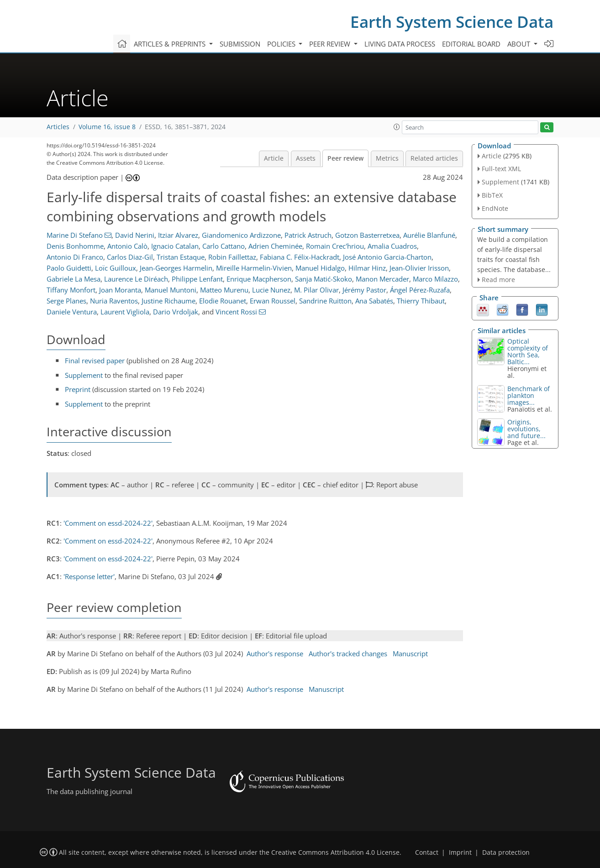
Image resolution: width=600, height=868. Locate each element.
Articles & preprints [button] (171, 44)
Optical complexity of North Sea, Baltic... (528, 351)
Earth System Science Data (452, 22)
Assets (306, 158)
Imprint (460, 852)
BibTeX (492, 195)
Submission (240, 44)
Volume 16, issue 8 (107, 127)
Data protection (506, 852)
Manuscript (410, 654)
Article (274, 158)
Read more (498, 280)
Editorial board (471, 44)
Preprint (78, 389)
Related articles (434, 158)
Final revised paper (95, 361)
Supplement (84, 375)
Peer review (345, 158)
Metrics (387, 158)
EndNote (495, 208)
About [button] (520, 44)
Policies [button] (282, 44)
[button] (397, 127)
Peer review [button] (331, 44)
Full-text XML (501, 169)
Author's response (275, 654)
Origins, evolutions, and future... (526, 429)
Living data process (400, 44)
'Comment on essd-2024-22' (108, 523)
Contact (427, 852)
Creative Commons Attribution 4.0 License (335, 852)
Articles (58, 127)
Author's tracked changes (348, 654)
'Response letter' (89, 576)
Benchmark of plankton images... (529, 395)
